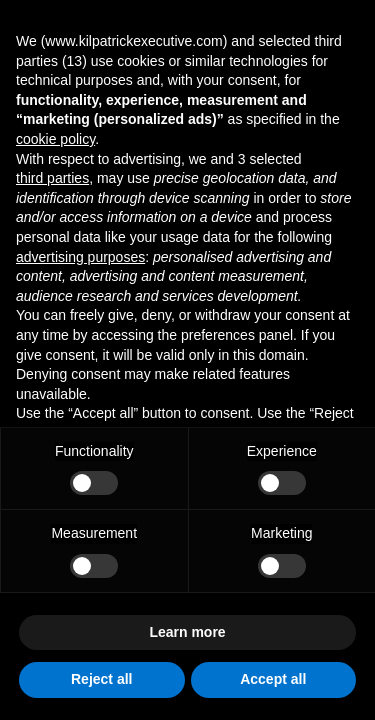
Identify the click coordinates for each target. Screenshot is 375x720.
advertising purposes (80, 257)
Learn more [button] (187, 632)
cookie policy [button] (55, 139)
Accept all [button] (273, 679)
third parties (52, 178)
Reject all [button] (101, 679)
